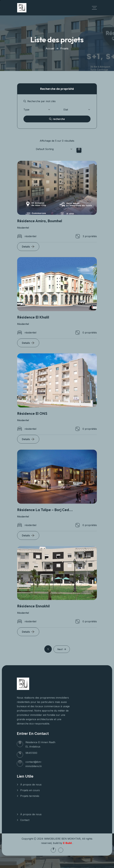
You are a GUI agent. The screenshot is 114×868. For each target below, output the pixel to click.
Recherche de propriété (57, 89)
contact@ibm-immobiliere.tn (34, 764)
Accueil (50, 48)
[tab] (79, 150)
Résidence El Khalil (33, 317)
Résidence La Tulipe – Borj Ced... (45, 510)
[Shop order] (52, 149)
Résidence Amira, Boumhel (40, 221)
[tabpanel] (57, 106)
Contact (25, 820)
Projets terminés (30, 796)
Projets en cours (30, 790)
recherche (57, 119)
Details (26, 247)
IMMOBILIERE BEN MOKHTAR (62, 839)
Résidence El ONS (32, 413)
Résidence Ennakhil (33, 606)
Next (62, 649)
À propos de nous (31, 785)
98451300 (31, 753)
